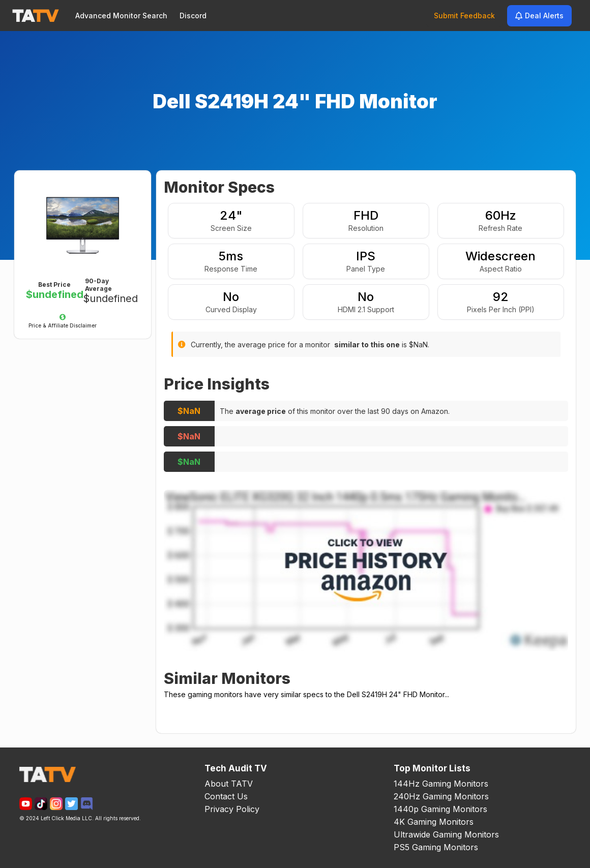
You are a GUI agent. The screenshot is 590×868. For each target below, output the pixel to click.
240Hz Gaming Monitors (441, 796)
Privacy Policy (232, 809)
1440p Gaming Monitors (440, 809)
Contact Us (226, 796)
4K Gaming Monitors (434, 822)
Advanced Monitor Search (121, 16)
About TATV (229, 784)
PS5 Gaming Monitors (436, 847)
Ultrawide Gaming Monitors (446, 834)
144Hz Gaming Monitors (441, 784)
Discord (193, 16)
